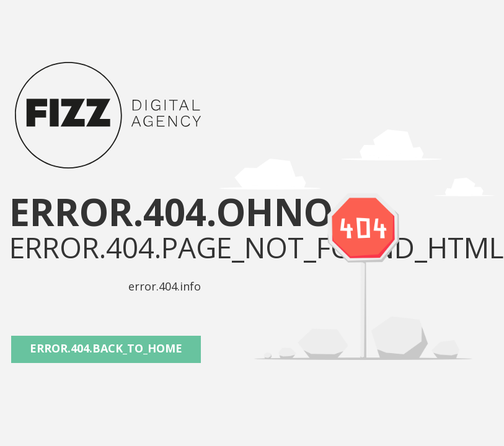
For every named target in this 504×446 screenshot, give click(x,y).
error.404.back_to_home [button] (106, 348)
